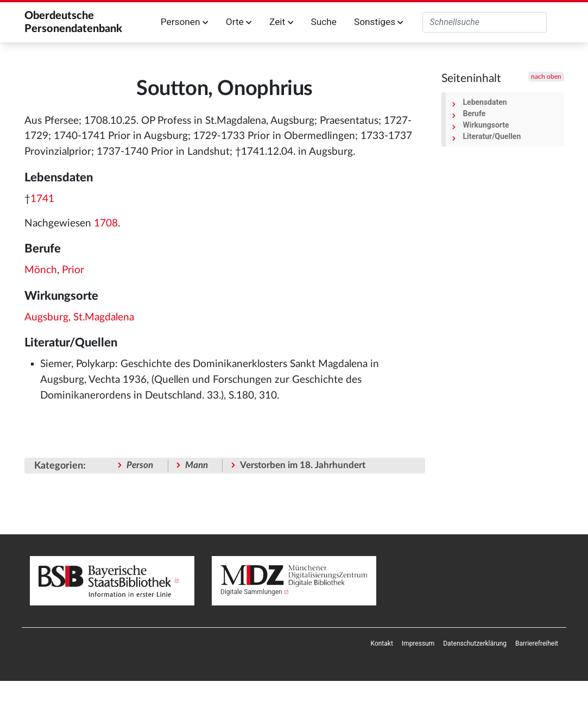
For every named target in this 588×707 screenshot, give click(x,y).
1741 (42, 199)
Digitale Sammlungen (251, 592)
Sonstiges (379, 22)
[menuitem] (382, 643)
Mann (197, 465)
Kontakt (382, 643)
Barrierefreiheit (537, 643)
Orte (239, 22)
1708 (106, 223)
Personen (185, 22)
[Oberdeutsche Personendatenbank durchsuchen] (485, 22)
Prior (73, 270)
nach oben (546, 77)
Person (140, 465)
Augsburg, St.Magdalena (79, 317)
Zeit (281, 22)
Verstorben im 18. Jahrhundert (303, 465)
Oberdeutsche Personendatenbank (73, 22)
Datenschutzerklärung (475, 643)
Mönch (41, 270)
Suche (323, 22)
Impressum (418, 643)
